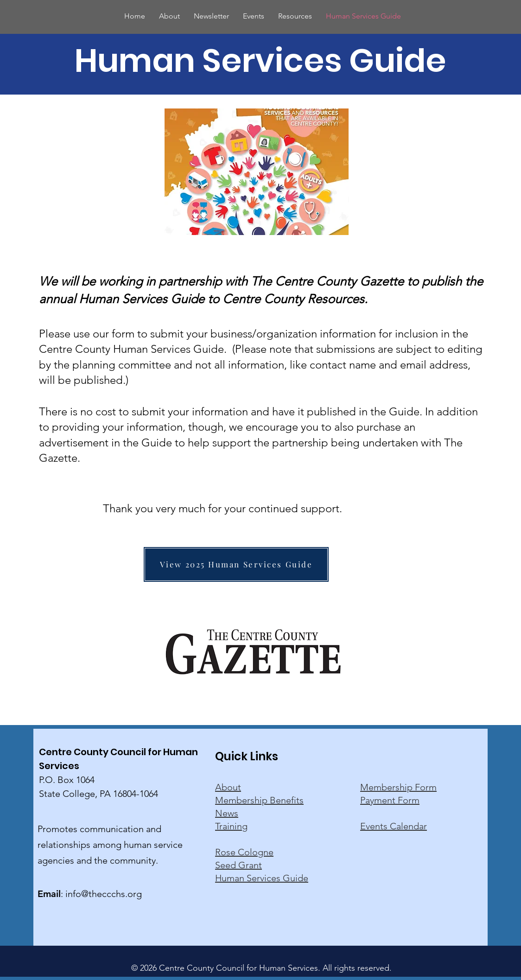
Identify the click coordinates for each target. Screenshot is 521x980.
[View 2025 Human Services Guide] (236, 564)
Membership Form (398, 787)
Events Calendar (394, 826)
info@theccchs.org (104, 894)
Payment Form (390, 800)
